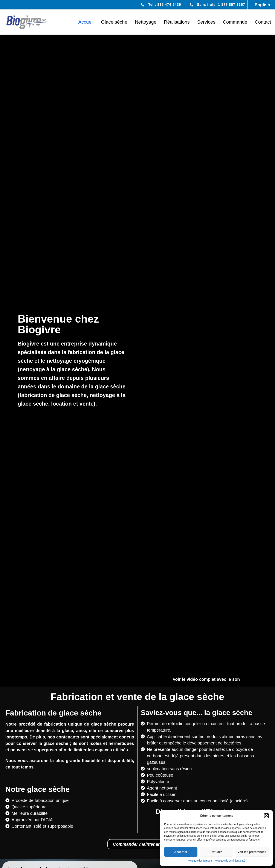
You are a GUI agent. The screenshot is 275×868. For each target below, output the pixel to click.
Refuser (216, 852)
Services (206, 22)
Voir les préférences (252, 852)
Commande (235, 22)
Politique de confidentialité (230, 861)
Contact (263, 22)
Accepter (181, 852)
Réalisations (177, 22)
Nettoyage (146, 22)
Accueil (86, 22)
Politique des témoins (200, 861)
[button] (266, 816)
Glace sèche (114, 22)
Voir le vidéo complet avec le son (206, 679)
